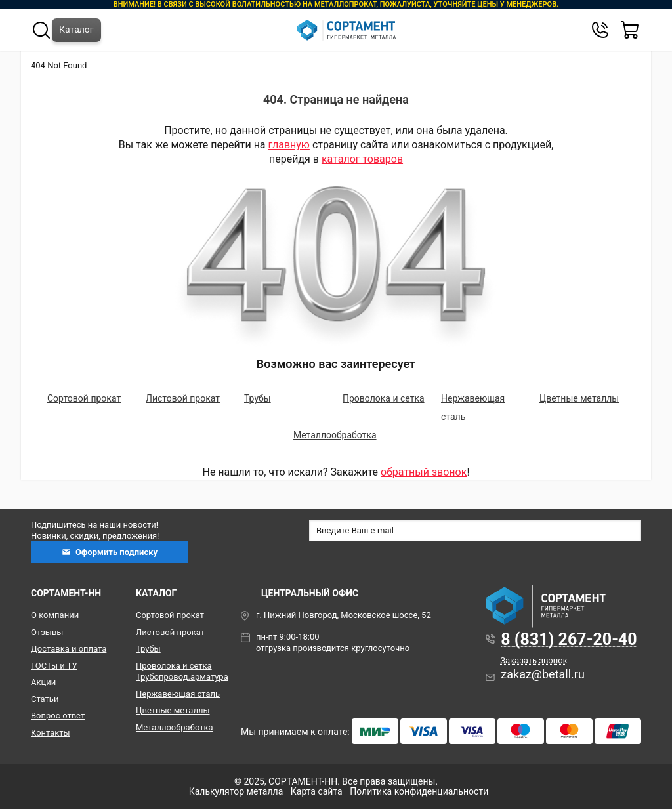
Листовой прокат (183, 398)
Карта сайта (317, 791)
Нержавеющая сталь (178, 694)
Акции (43, 682)
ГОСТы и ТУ (54, 666)
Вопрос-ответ (58, 716)
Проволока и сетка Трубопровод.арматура (178, 672)
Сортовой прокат (84, 398)
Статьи (45, 699)
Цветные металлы (579, 398)
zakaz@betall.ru (543, 674)
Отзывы (47, 632)
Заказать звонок (534, 660)
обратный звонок (424, 472)
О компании (55, 615)
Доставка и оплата (69, 649)
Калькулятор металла (236, 791)
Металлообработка (335, 435)
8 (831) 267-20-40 (569, 639)
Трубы (258, 398)
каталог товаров (362, 159)
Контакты (51, 733)
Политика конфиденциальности (419, 791)
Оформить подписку (110, 552)
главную (289, 145)
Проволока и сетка (384, 398)
